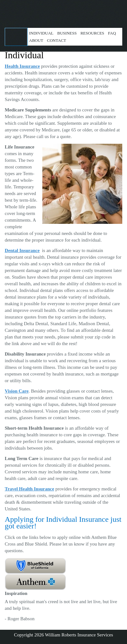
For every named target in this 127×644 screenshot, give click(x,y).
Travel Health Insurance (29, 489)
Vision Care (17, 391)
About (36, 40)
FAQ (112, 33)
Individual (41, 33)
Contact (57, 40)
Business (67, 33)
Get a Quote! (16, 37)
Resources (92, 33)
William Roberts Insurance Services (63, 11)
